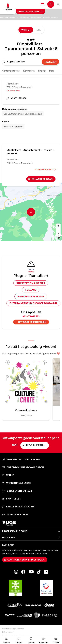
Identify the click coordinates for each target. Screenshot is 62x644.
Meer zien (50, 62)
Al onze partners (15, 514)
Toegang (31, 290)
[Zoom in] (58, 226)
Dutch (42, 4)
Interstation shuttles (31, 283)
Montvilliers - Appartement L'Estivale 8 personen (39, 18)
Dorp (52, 71)
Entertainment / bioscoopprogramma (33, 303)
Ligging (42, 71)
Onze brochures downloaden (23, 467)
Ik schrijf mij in (35, 445)
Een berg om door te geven (21, 459)
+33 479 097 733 (31, 316)
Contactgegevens (11, 71)
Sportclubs (11, 499)
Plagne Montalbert (45, 169)
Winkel (9, 475)
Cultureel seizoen (26, 410)
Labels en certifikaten (18, 507)
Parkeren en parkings (31, 296)
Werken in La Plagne (17, 483)
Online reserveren (30, 11)
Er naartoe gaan (42, 179)
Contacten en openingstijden (26, 560)
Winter (26, 30)
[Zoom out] (58, 230)
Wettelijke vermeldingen (13, 629)
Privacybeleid (8, 632)
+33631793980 (16, 98)
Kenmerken (29, 71)
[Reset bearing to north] (58, 234)
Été (39, 30)
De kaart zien (13, 90)
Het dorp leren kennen (32, 322)
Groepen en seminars (17, 491)
